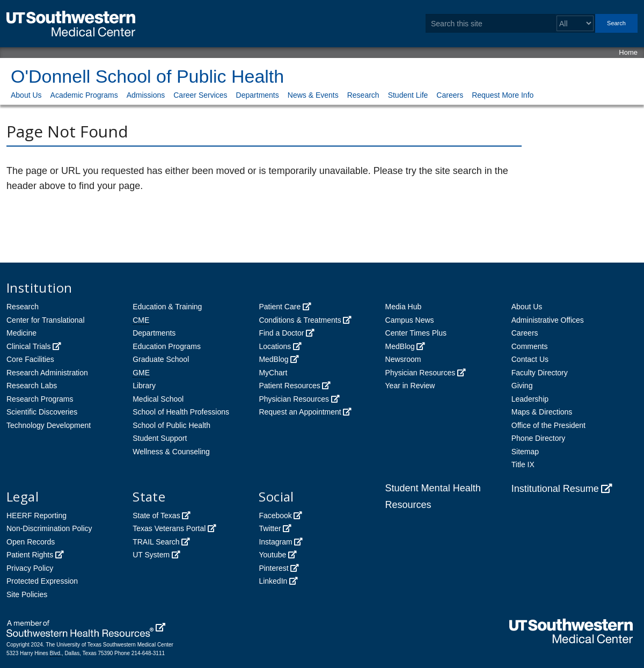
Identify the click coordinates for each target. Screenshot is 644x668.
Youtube (272, 555)
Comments (530, 346)
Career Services (200, 95)
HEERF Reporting (36, 515)
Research (363, 95)
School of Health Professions (181, 412)
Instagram (275, 542)
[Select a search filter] (575, 23)
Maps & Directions (542, 412)
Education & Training (167, 307)
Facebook (275, 515)
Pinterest (273, 568)
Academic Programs (84, 95)
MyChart (273, 373)
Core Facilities (30, 359)
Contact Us (530, 359)
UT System (151, 555)
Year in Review (410, 386)
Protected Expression (42, 581)
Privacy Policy (30, 568)
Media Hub (404, 307)
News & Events (313, 95)
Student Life (408, 95)
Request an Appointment (300, 412)
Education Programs (167, 346)
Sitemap (525, 452)
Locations (275, 346)
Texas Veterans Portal (169, 528)
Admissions (146, 95)
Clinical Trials (28, 346)
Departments (258, 95)
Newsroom (403, 359)
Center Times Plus (416, 333)
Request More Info (503, 95)
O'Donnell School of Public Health (147, 76)
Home (628, 52)
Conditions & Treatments (300, 320)
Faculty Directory (540, 373)
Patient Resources (289, 386)
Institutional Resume (555, 489)
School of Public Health (171, 425)
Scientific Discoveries (42, 412)
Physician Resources (294, 399)
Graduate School (161, 359)
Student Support (160, 438)
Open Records (31, 542)
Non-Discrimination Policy (49, 528)
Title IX (523, 464)
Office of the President (548, 425)
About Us (26, 95)
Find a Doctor (281, 333)
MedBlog (273, 359)
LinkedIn (273, 581)
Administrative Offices (548, 320)
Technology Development (49, 425)
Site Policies (27, 594)
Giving (522, 386)
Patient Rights (30, 555)
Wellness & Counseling (171, 452)
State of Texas (156, 515)
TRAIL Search (156, 542)
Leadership (530, 399)
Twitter (270, 528)
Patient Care (280, 307)
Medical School (158, 399)
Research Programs (40, 399)
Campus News (410, 320)
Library (144, 386)
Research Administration (47, 373)
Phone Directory (538, 438)
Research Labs (32, 386)
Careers (450, 95)
